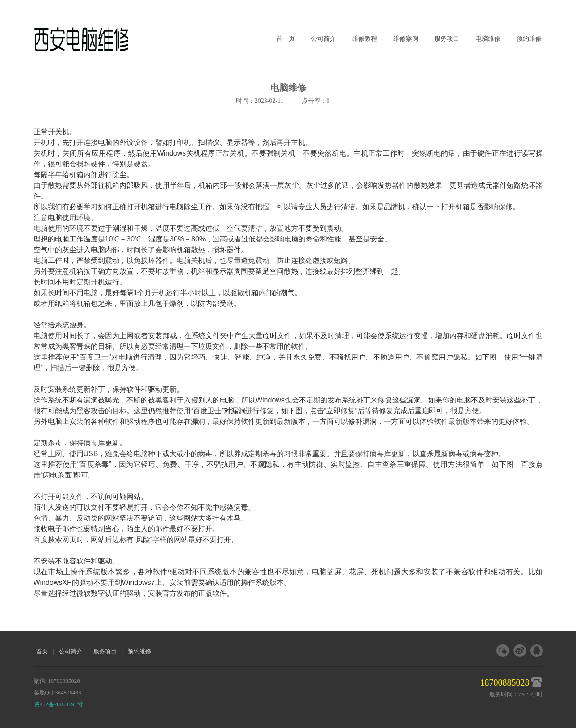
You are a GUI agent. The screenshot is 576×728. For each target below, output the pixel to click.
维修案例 (406, 39)
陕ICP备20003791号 (58, 704)
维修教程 (365, 39)
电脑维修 (488, 39)
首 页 (286, 39)
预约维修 (529, 39)
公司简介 (324, 39)
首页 (42, 651)
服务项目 (447, 39)
